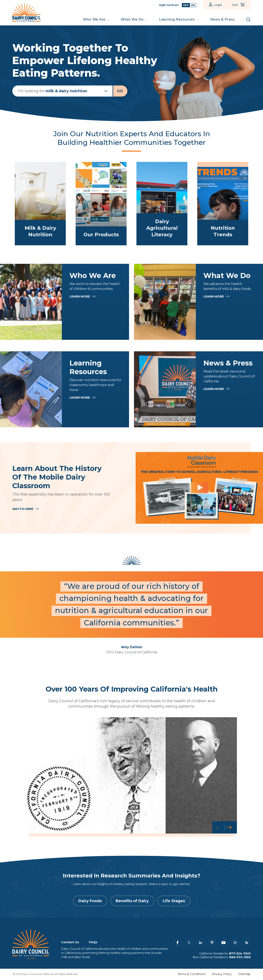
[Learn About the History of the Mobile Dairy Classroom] (199, 488)
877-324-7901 (240, 954)
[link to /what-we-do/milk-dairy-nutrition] (40, 204)
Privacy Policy (222, 975)
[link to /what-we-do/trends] (223, 204)
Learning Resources (177, 19)
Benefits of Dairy (132, 902)
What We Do (132, 19)
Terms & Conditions (191, 975)
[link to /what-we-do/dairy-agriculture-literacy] (162, 204)
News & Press (223, 19)
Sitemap (244, 975)
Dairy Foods (90, 902)
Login (218, 5)
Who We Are (94, 19)
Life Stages (174, 902)
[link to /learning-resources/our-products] (101, 204)
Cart (235, 5)
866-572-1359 (240, 958)
